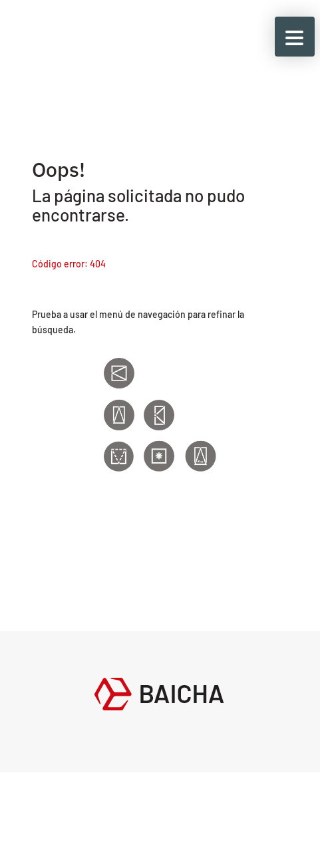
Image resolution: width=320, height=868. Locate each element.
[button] (295, 37)
